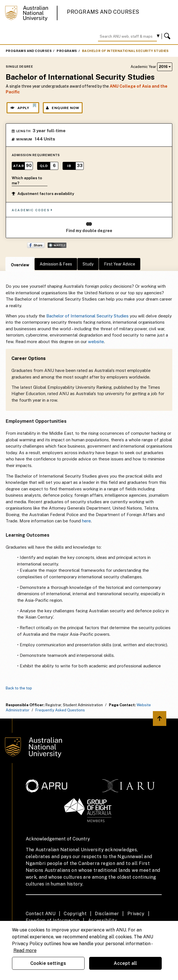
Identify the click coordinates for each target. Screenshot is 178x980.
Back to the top (19, 688)
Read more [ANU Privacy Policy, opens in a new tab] (25, 950)
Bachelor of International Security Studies (125, 51)
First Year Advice (120, 264)
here (86, 521)
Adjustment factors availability (43, 194)
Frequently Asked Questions (60, 710)
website (96, 342)
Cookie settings (48, 963)
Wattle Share (57, 245)
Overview (20, 265)
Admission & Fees (56, 264)
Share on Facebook (36, 245)
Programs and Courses (103, 12)
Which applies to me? (27, 181)
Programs (67, 51)
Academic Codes (32, 210)
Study (88, 264)
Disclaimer (107, 914)
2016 (165, 67)
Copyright (75, 914)
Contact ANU (41, 914)
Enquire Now (63, 108)
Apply (23, 106)
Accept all (125, 963)
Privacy (136, 914)
